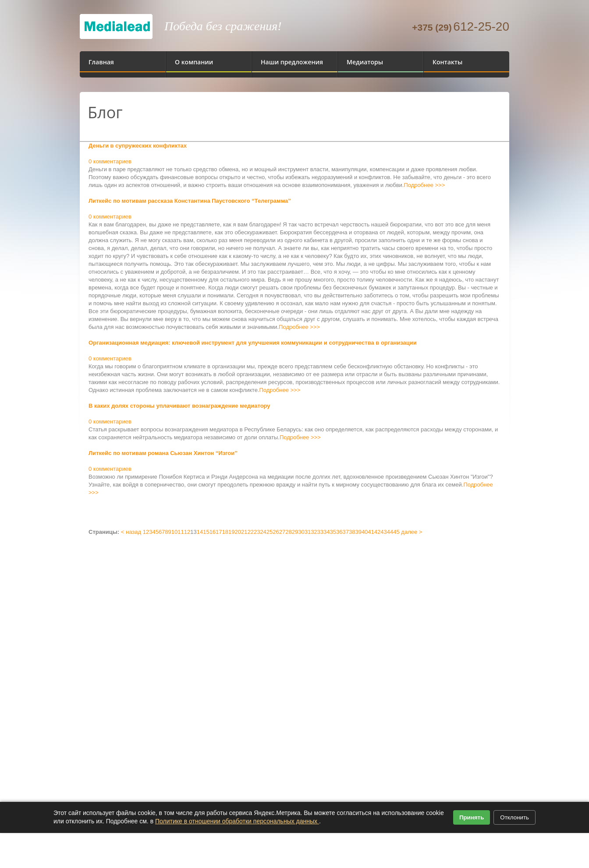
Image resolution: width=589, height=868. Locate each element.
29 (295, 532)
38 (352, 532)
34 (326, 532)
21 (244, 532)
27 (282, 532)
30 (301, 532)
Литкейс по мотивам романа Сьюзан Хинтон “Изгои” (163, 453)
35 (333, 532)
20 (238, 532)
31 (308, 532)
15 (206, 532)
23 (257, 532)
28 (288, 532)
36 (339, 532)
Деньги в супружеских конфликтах (138, 146)
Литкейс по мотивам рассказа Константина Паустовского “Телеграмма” (190, 201)
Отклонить (514, 817)
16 (213, 532)
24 (263, 532)
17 (219, 532)
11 (181, 532)
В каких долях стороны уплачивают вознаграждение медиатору (179, 406)
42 (377, 532)
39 (358, 532)
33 (320, 532)
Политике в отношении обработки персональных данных (237, 821)
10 (174, 532)
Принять (472, 817)
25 (270, 532)
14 (200, 532)
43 (383, 532)
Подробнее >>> (424, 185)
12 (187, 532)
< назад (131, 532)
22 (250, 532)
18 (225, 532)
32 (314, 532)
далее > (412, 532)
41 (371, 532)
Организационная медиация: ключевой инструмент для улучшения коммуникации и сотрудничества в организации (253, 343)
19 (231, 532)
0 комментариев (110, 161)
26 (276, 532)
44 (390, 532)
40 (365, 532)
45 (396, 532)
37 (345, 532)
